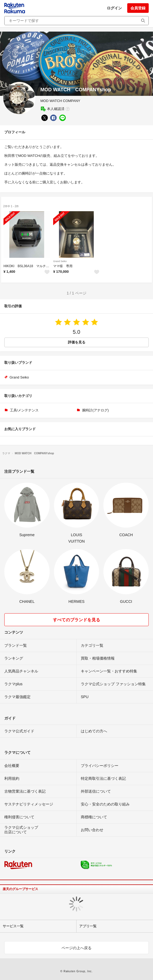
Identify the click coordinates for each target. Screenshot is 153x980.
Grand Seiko (60, 261)
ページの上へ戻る (76, 948)
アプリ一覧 (88, 926)
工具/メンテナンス (24, 410)
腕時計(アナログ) (96, 410)
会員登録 (138, 8)
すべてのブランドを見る (76, 620)
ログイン (114, 8)
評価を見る (77, 342)
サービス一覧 (13, 926)
